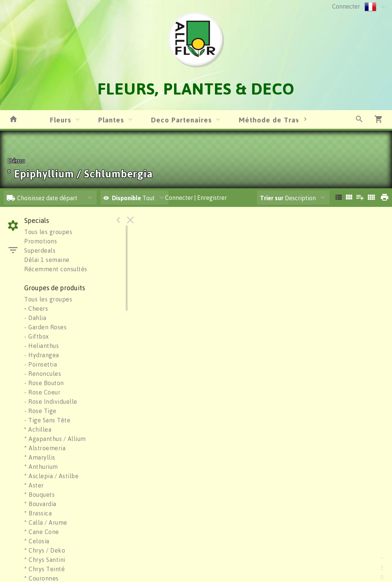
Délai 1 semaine (47, 260)
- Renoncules (43, 374)
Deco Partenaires (181, 120)
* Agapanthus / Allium (55, 439)
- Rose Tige (40, 411)
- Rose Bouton (44, 383)
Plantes (111, 120)
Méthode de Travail (273, 120)
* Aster (34, 485)
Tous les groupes (48, 232)
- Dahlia (35, 318)
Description (288, 198)
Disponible (127, 198)
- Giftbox (37, 336)
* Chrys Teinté (44, 569)
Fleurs (61, 120)
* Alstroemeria (45, 448)
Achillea (38, 429)
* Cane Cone (42, 532)
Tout (129, 198)
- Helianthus (41, 346)
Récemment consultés (56, 269)
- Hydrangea (42, 355)
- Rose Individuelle (51, 402)
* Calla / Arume (46, 522)
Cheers (36, 308)
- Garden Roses (45, 327)
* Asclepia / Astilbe (51, 476)
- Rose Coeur (42, 392)
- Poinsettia (41, 364)
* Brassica (38, 513)
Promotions (41, 241)
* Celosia (37, 541)
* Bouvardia (40, 504)
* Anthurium (41, 467)
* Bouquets (39, 495)
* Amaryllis (40, 457)
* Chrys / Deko (45, 550)
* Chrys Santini (45, 560)
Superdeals (40, 250)
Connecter (346, 6)
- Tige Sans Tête (47, 420)
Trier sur (272, 198)
